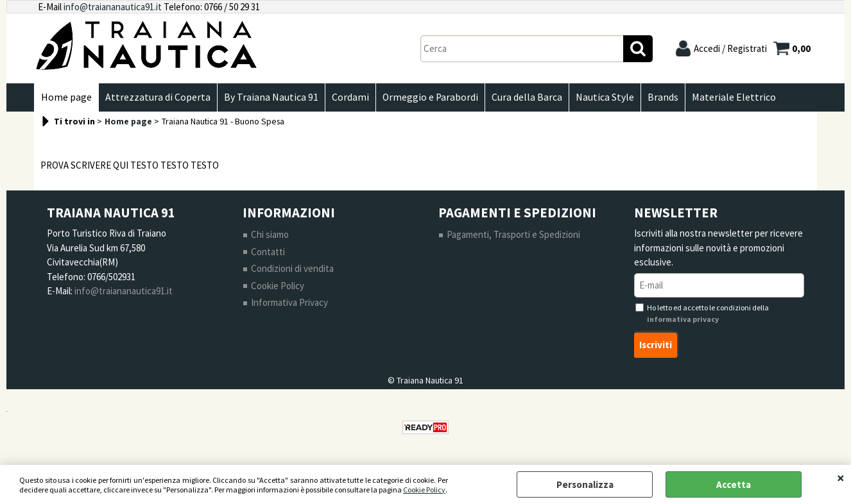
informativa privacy (683, 319)
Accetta (734, 484)
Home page (66, 97)
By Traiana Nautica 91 (271, 97)
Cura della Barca (527, 97)
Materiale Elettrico (734, 97)
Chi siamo (270, 234)
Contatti (268, 252)
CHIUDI (841, 478)
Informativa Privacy (289, 302)
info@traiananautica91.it (113, 7)
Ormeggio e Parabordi (430, 97)
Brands (663, 97)
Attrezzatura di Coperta (158, 97)
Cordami (350, 97)
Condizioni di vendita (292, 268)
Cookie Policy (424, 490)
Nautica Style (605, 97)
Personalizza (585, 484)
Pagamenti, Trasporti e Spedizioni (513, 234)
